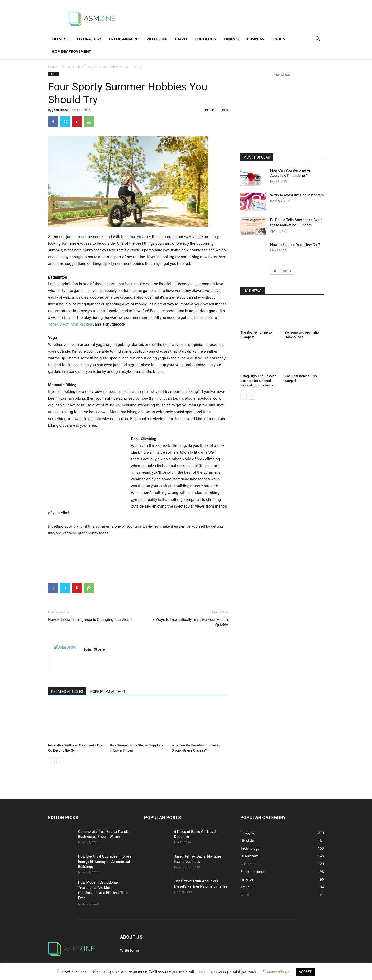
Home (52, 67)
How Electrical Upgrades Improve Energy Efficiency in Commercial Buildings (105, 862)
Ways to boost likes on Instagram (297, 195)
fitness (67, 67)
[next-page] (252, 396)
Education (206, 39)
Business (256, 39)
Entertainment (124, 39)
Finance (232, 39)
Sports (278, 39)
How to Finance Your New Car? (295, 245)
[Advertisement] (230, 19)
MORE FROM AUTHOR (107, 692)
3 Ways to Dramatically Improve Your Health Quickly (190, 622)
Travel (181, 39)
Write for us (130, 950)
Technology (89, 39)
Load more (282, 271)
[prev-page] (51, 761)
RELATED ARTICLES (67, 692)
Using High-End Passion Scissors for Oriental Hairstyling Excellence (258, 381)
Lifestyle (60, 39)
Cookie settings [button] (276, 971)
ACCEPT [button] (305, 972)
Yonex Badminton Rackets (71, 324)
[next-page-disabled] (60, 761)
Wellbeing (157, 39)
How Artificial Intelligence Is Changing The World (90, 620)
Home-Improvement (71, 51)
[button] (318, 39)
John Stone (60, 110)
